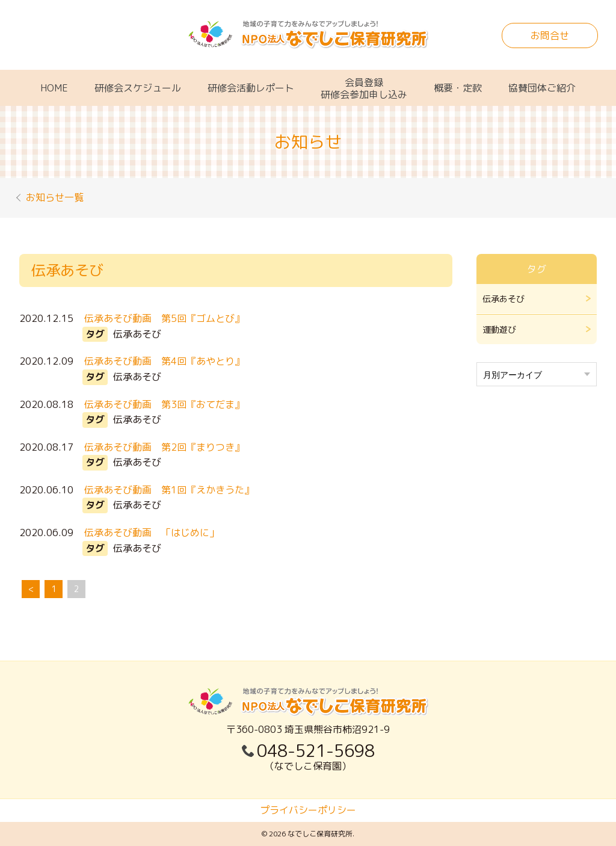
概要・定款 (458, 88)
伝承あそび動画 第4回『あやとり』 (165, 361)
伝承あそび (504, 299)
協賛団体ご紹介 (542, 88)
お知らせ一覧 (57, 197)
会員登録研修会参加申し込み (364, 88)
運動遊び (499, 329)
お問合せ (550, 36)
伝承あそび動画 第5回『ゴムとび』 (165, 318)
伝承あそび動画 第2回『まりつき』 (165, 447)
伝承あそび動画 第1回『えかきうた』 (170, 490)
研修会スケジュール (138, 88)
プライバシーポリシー (308, 810)
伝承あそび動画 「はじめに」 (153, 533)
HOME (54, 88)
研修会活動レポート (251, 88)
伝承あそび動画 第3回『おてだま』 (165, 404)
